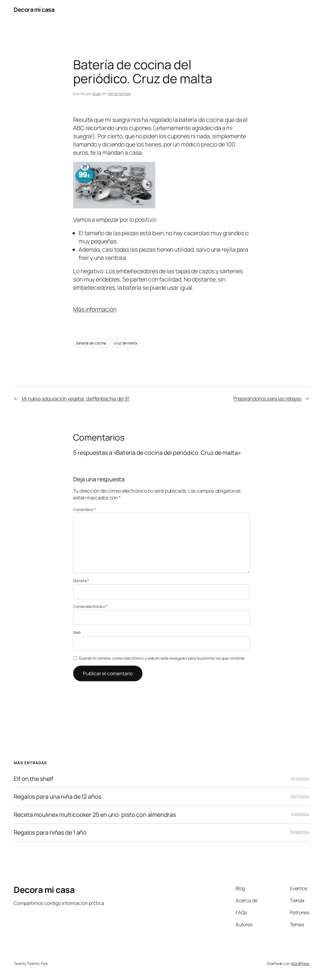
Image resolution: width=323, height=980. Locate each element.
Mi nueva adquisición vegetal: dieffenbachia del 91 (76, 398)
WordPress (300, 963)
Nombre (81, 581)
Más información (95, 309)
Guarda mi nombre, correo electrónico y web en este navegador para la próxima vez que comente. (162, 658)
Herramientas (119, 94)
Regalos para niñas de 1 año (50, 832)
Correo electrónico (90, 606)
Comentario (85, 509)
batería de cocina (91, 343)
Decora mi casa (34, 9)
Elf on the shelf (33, 779)
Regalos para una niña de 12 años (58, 797)
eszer (97, 94)
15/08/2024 (300, 832)
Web (77, 632)
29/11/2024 (300, 797)
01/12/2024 (300, 779)
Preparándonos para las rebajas (267, 398)
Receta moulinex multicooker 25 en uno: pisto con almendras (95, 815)
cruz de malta (125, 343)
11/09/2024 (300, 814)
